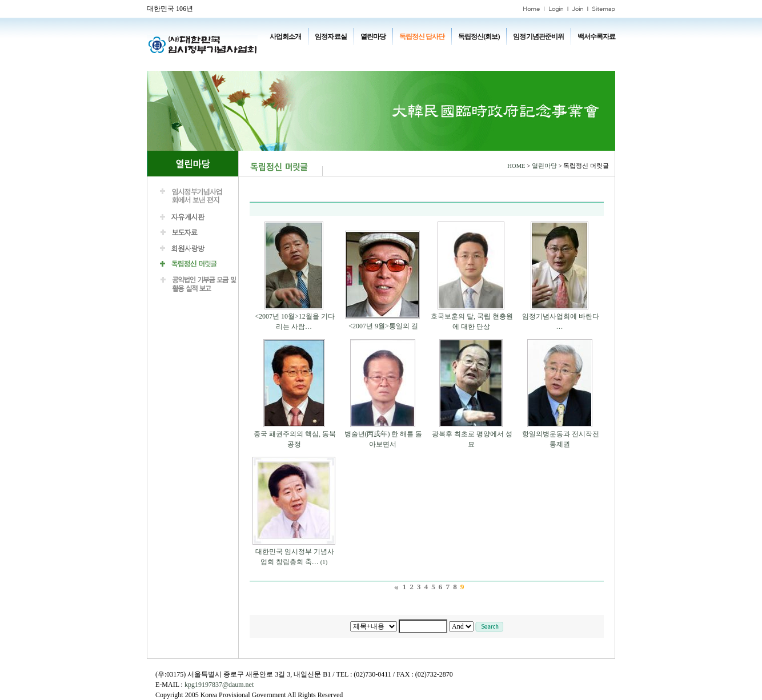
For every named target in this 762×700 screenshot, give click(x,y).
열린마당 (373, 37)
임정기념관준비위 (538, 37)
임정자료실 (330, 37)
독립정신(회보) (479, 37)
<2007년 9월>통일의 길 (383, 326)
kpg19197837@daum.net (219, 685)
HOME (516, 166)
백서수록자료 (596, 37)
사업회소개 (285, 37)
